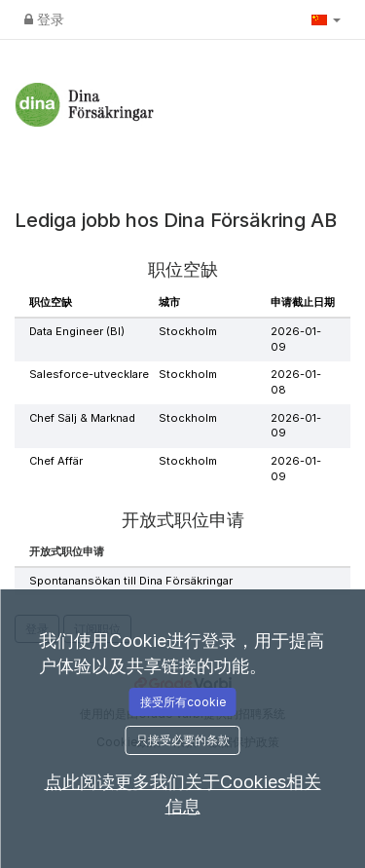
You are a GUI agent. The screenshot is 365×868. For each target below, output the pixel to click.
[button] (326, 19)
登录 (44, 19)
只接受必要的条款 (183, 740)
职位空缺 (51, 302)
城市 (169, 302)
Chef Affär (56, 461)
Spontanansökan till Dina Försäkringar (131, 581)
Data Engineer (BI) (77, 331)
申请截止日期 (303, 302)
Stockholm (188, 331)
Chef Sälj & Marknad (82, 418)
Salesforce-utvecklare (89, 374)
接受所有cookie (183, 702)
